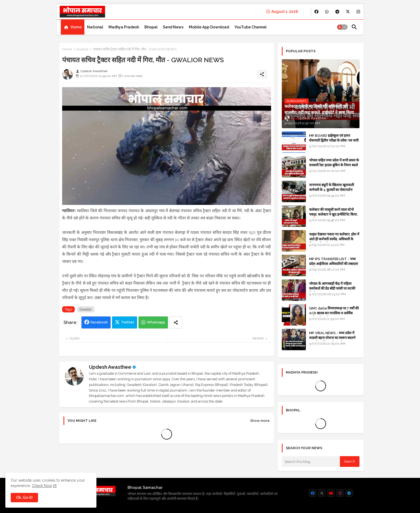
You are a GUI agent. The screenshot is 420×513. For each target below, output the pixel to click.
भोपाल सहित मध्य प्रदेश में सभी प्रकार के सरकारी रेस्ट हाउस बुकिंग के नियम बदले (334, 163)
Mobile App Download (209, 27)
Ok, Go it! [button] (24, 497)
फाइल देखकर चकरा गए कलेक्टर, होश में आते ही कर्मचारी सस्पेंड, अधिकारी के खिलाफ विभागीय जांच (334, 239)
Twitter (128, 322)
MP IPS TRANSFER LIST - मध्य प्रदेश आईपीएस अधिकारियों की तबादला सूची (333, 264)
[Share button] (176, 322)
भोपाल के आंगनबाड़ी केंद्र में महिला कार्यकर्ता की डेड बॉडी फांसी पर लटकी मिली (332, 288)
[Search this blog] (311, 462)
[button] (342, 27)
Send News (173, 27)
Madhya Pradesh (124, 27)
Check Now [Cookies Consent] (42, 486)
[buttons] (316, 12)
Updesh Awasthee (110, 367)
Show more (260, 421)
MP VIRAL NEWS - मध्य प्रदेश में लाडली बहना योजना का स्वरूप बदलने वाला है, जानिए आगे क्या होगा (332, 338)
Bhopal (151, 27)
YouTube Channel (250, 27)
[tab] (73, 27)
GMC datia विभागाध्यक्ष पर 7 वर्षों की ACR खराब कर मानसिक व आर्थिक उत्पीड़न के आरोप (334, 313)
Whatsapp (156, 322)
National (95, 27)
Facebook (99, 322)
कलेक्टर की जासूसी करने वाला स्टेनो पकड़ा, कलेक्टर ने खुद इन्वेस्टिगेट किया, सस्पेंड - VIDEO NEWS (333, 214)
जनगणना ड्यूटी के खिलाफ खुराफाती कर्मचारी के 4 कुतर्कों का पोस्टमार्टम (331, 187)
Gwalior (82, 49)
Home (76, 27)
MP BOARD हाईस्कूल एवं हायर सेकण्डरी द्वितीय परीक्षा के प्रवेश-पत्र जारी (334, 138)
